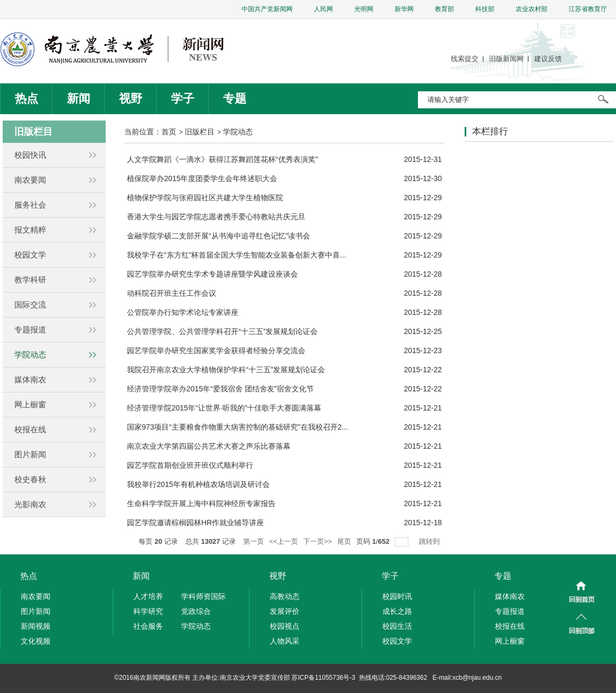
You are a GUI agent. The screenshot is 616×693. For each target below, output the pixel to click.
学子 (183, 99)
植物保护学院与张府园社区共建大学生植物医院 (205, 198)
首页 (169, 132)
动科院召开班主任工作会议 (172, 293)
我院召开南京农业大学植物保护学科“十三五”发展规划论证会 (226, 370)
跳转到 (430, 541)
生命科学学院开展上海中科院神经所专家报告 (201, 503)
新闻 (79, 99)
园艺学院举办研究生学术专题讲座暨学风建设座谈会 (212, 274)
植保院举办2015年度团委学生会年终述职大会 (202, 178)
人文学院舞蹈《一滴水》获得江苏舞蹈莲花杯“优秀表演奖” (222, 159)
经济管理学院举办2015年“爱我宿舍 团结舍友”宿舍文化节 (220, 389)
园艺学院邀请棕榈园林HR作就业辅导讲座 (195, 523)
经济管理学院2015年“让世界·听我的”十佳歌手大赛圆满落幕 (224, 408)
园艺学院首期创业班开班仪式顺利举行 (190, 465)
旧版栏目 (200, 132)
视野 (131, 99)
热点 (27, 99)
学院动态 (238, 132)
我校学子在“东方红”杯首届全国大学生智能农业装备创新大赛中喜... (237, 255)
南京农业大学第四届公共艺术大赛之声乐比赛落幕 (209, 446)
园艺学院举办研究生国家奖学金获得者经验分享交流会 (216, 350)
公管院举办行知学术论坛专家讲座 (183, 312)
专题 (235, 99)
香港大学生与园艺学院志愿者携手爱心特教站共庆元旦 (216, 217)
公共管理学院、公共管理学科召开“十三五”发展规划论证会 (222, 331)
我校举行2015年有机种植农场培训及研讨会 (198, 484)
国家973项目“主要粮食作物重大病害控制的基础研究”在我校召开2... (237, 427)
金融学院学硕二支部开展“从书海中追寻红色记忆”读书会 (219, 236)
